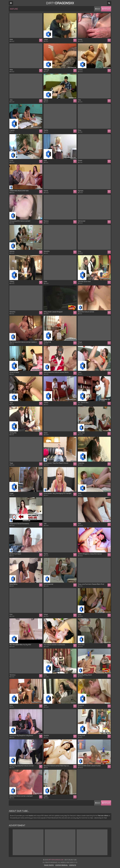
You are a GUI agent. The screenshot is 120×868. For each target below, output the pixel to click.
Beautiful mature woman (86, 312)
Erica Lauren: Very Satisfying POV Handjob (58, 493)
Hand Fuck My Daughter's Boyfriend (21, 735)
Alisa (11, 39)
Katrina (12, 251)
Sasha (46, 130)
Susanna (81, 705)
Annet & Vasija (14, 372)
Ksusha (46, 735)
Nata (11, 705)
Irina (11, 614)
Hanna (46, 191)
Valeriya (46, 70)
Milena (46, 100)
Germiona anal (48, 584)
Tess (45, 705)
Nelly (80, 493)
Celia (45, 281)
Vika (79, 100)
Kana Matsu (13, 584)
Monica (46, 221)
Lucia (11, 160)
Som (79, 524)
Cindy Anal (81, 735)
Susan (80, 160)
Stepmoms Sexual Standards (19, 524)
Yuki (45, 524)
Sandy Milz (13, 433)
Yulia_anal (81, 433)
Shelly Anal (47, 342)
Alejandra (81, 463)
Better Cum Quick (15, 554)
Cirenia (80, 70)
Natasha (47, 251)
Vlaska (46, 402)
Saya (11, 463)
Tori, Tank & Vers (83, 402)
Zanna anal (82, 221)
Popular (106, 9)
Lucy (80, 614)
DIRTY (60, 3)
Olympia (81, 191)
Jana (80, 372)
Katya (46, 614)
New (98, 9)
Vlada (46, 796)
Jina (11, 100)
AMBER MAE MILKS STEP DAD (19, 191)
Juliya (46, 39)
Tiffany (12, 281)
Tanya (80, 342)
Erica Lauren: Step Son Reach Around (56, 463)
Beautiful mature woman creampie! (21, 796)
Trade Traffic (49, 865)
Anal (45, 160)
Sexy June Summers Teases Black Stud (91, 584)
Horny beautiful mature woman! (20, 221)
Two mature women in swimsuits (54, 645)
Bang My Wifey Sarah (85, 675)
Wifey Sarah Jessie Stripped (53, 312)
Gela (45, 675)
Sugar (12, 493)
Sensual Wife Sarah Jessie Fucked (89, 766)
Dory (80, 130)
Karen (46, 433)
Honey (80, 39)
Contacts (73, 865)
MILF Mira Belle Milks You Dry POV (20, 645)
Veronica (12, 675)
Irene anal (81, 645)
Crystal (12, 130)
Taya (11, 402)
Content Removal (61, 865)
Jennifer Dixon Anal (84, 281)
